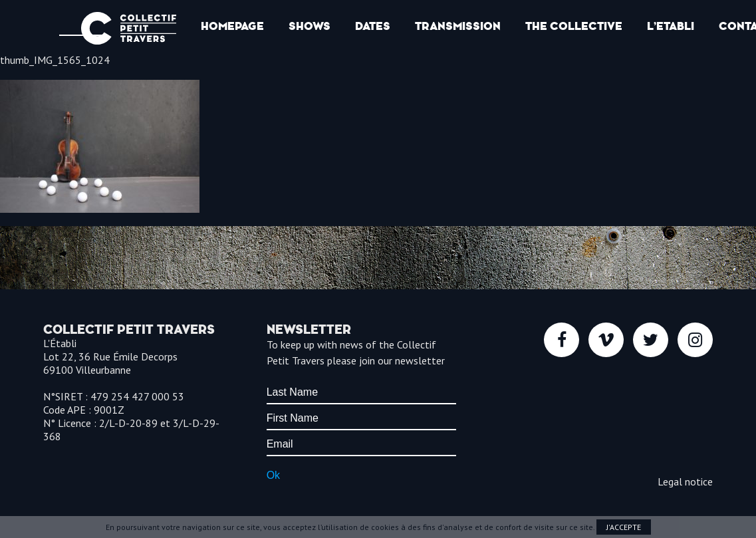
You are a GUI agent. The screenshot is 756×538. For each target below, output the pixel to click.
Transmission (458, 26)
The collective (574, 26)
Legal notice (685, 481)
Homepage (232, 26)
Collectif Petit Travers (129, 28)
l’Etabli (671, 26)
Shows (310, 26)
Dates (373, 26)
